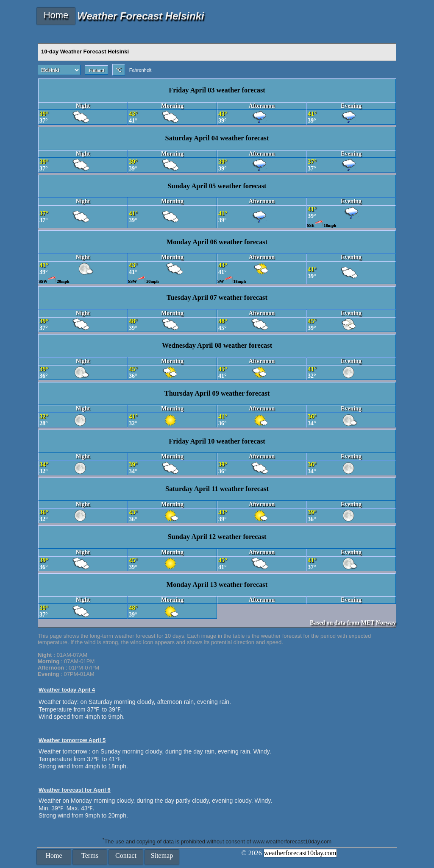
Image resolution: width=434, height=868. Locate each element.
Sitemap (162, 855)
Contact (126, 855)
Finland (96, 70)
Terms (90, 855)
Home (56, 15)
